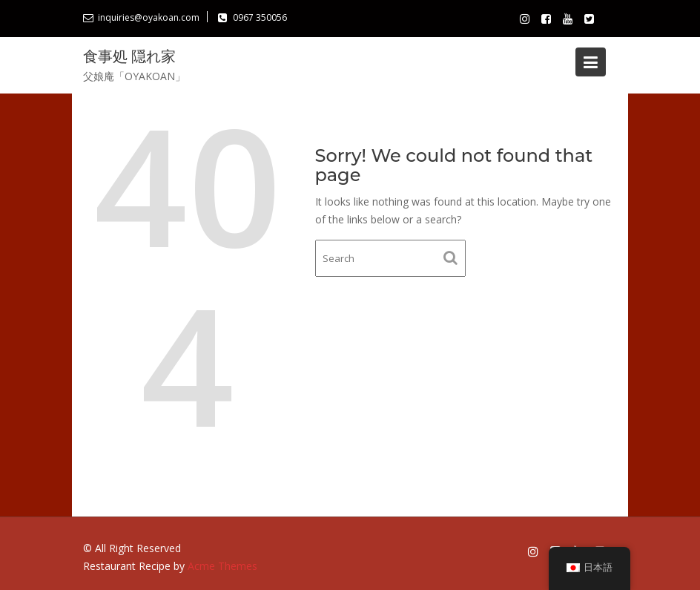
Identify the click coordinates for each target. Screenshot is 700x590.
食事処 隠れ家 (129, 56)
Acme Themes (222, 566)
